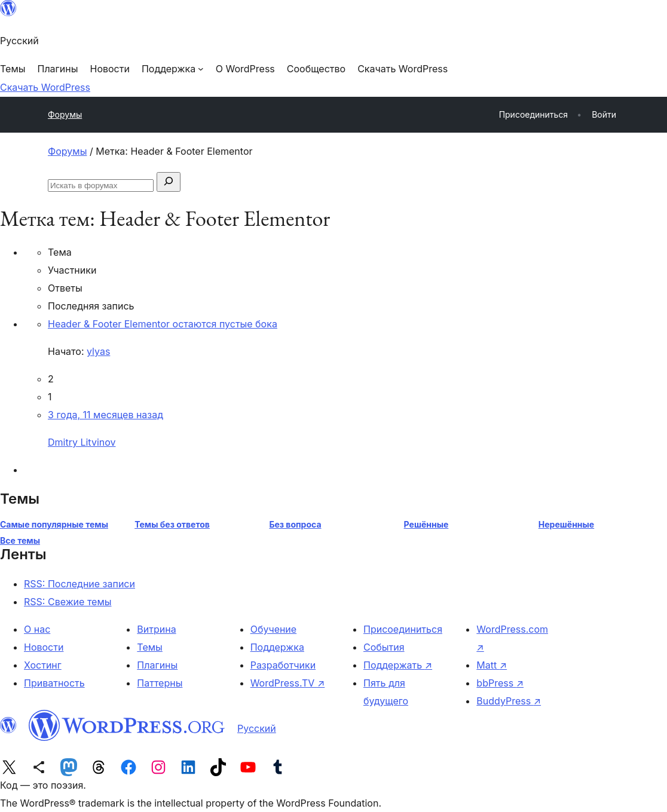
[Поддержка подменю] (173, 69)
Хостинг (43, 665)
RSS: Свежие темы (68, 602)
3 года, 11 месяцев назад (105, 415)
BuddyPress (509, 701)
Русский (257, 728)
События (384, 647)
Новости (44, 647)
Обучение (274, 629)
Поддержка (277, 647)
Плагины (157, 665)
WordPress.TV (288, 683)
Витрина (156, 629)
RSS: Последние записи (79, 584)
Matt (492, 665)
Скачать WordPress (45, 87)
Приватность (54, 683)
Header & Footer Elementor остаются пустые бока (163, 324)
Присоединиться (403, 629)
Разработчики (283, 665)
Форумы (65, 114)
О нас (37, 629)
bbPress (500, 683)
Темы (150, 647)
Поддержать (398, 665)
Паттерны (160, 683)
